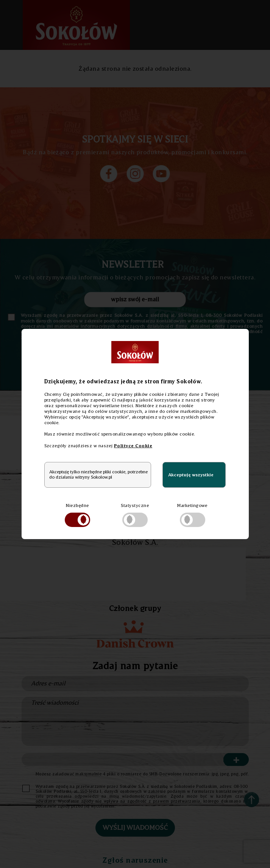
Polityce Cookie (133, 446)
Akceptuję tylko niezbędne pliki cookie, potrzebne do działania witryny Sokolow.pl (98, 474)
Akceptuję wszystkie (191, 475)
